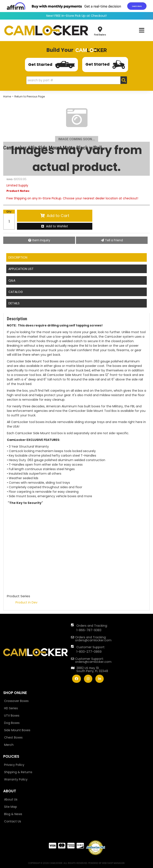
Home (7, 96)
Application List (21, 269)
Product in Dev (26, 602)
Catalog (16, 292)
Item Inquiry (41, 240)
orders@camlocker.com (93, 640)
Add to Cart (58, 216)
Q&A (12, 280)
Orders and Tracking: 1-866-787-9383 (92, 628)
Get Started (51, 65)
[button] (77, 80)
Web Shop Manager (113, 863)
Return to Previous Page (30, 96)
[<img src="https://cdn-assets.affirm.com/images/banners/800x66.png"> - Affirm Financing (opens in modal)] (76, 6)
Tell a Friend (114, 240)
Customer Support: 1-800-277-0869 (91, 649)
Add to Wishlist (57, 226)
